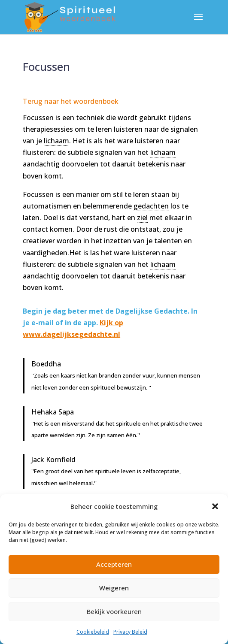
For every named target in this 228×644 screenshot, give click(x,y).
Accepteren (114, 564)
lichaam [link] (56, 141)
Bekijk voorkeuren (114, 611)
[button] (215, 506)
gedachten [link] (151, 206)
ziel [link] (142, 218)
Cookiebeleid (93, 632)
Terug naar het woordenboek (71, 101)
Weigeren (114, 588)
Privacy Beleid (130, 632)
